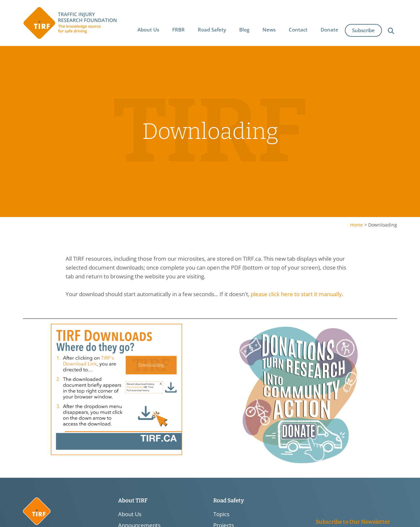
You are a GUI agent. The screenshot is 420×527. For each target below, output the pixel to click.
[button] (149, 29)
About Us (130, 514)
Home (357, 225)
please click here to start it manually (296, 294)
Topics (221, 514)
